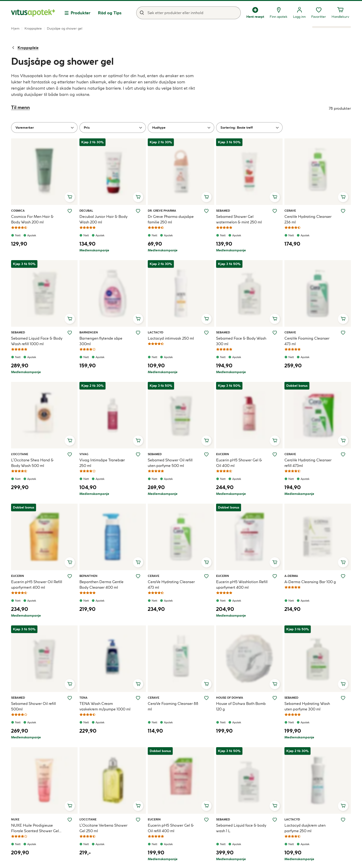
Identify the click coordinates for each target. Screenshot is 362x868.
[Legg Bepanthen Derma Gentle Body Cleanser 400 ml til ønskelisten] (138, 576)
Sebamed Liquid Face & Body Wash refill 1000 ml (37, 341)
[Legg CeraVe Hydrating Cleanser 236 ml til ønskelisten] (343, 211)
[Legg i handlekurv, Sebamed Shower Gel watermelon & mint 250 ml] (275, 197)
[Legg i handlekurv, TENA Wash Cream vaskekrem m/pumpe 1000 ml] (138, 684)
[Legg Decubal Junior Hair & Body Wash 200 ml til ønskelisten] (138, 211)
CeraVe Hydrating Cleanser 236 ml (308, 219)
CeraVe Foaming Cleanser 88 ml (173, 706)
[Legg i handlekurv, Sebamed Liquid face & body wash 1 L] (275, 806)
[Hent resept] (255, 13)
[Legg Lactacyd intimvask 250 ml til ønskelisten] (206, 333)
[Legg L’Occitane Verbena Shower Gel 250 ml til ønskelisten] (138, 820)
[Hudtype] (181, 128)
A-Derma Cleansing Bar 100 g (310, 582)
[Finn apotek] (279, 13)
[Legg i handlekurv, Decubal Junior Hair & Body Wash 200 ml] (138, 197)
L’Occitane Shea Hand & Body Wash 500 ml (32, 463)
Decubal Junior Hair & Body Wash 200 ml (103, 219)
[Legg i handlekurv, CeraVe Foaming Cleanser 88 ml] (206, 684)
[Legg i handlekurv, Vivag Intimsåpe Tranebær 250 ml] (138, 441)
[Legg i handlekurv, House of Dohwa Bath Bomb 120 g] (275, 684)
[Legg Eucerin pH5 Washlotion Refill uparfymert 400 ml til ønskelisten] (275, 576)
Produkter (81, 13)
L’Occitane (20, 454)
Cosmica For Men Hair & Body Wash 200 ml (32, 219)
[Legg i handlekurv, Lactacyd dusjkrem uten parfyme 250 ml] (343, 806)
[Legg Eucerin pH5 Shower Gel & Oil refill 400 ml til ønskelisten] (206, 820)
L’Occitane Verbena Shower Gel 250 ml (103, 828)
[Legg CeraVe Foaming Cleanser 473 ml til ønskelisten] (343, 333)
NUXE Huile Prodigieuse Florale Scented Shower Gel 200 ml (35, 828)
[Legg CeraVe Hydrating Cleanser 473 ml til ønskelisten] (206, 576)
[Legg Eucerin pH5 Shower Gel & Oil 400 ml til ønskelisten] (275, 454)
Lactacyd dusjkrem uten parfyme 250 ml (305, 828)
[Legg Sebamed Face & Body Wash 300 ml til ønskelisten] (275, 333)
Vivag (85, 454)
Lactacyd (155, 332)
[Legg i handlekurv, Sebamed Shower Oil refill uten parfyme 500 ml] (206, 441)
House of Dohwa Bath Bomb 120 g (241, 706)
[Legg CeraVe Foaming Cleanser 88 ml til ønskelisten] (206, 698)
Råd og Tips (110, 13)
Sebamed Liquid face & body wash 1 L (241, 828)
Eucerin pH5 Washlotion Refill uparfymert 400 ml (242, 585)
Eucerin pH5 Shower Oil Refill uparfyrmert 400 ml (37, 585)
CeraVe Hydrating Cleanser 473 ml (171, 585)
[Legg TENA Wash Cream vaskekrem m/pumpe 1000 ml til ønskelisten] (138, 698)
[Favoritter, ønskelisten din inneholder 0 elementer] (319, 13)
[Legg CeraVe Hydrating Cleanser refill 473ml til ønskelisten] (343, 454)
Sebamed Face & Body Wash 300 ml (241, 341)
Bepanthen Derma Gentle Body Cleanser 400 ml (101, 585)
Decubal (86, 210)
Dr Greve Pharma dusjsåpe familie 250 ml (171, 219)
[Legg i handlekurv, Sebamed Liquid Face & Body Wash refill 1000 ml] (70, 319)
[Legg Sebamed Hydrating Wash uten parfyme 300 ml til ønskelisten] (343, 698)
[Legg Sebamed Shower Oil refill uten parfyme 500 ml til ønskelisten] (206, 454)
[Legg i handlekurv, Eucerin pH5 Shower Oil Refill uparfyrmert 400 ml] (70, 562)
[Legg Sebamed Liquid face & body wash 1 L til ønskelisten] (275, 820)
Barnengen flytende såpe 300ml (101, 341)
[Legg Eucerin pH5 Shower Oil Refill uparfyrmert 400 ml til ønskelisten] (70, 576)
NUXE (16, 819)
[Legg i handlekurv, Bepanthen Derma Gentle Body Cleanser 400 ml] (138, 562)
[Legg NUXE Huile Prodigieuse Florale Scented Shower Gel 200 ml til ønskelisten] (70, 820)
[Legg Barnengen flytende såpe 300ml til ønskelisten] (138, 333)
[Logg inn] (299, 13)
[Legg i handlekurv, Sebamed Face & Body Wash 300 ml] (275, 319)
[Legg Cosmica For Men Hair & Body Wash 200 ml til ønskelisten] (70, 211)
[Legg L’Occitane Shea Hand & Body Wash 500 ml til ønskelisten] (70, 454)
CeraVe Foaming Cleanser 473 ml (307, 341)
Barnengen (89, 332)
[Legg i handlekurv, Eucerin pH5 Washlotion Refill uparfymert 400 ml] (275, 562)
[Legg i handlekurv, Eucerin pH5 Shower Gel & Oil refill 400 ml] (206, 806)
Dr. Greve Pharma (162, 210)
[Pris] (113, 128)
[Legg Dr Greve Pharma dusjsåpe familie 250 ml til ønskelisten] (206, 211)
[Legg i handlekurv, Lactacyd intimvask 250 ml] (206, 319)
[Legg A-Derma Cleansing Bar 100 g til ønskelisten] (343, 576)
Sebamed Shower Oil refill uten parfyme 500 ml (170, 463)
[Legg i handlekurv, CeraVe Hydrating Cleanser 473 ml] (206, 562)
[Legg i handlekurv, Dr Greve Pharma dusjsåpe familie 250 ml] (206, 197)
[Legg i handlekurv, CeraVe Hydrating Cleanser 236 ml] (343, 197)
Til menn (20, 107)
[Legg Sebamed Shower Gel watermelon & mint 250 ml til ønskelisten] (275, 211)
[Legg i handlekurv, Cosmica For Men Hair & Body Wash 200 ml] (70, 197)
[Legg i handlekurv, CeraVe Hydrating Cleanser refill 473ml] (343, 441)
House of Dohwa (230, 697)
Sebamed (223, 210)
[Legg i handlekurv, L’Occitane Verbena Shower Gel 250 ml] (138, 806)
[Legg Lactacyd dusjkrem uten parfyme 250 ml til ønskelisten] (343, 820)
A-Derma (291, 576)
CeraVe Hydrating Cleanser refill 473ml (308, 463)
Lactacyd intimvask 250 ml (171, 338)
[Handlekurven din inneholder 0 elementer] (340, 13)
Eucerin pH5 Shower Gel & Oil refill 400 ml (171, 828)
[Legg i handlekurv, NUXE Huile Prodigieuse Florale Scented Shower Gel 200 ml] (70, 806)
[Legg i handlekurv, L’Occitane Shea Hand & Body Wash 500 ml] (70, 441)
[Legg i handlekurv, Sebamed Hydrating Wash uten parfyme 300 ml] (343, 684)
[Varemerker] (44, 128)
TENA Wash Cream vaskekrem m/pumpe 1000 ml (105, 706)
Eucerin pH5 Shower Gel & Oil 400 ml (239, 463)
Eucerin (223, 454)
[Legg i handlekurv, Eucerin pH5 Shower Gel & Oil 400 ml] (275, 441)
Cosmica (18, 210)
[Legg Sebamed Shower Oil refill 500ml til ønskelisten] (70, 698)
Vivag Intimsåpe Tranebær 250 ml (102, 463)
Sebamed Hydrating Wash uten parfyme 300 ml (307, 706)
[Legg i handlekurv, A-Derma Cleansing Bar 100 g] (343, 562)
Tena (85, 697)
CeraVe (290, 210)
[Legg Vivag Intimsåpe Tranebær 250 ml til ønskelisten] (138, 454)
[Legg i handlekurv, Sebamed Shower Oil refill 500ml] (70, 684)
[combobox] (189, 13)
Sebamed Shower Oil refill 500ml (33, 706)
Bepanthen (88, 576)
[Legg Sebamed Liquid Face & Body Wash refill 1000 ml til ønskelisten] (70, 333)
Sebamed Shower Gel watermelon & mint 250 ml (239, 219)
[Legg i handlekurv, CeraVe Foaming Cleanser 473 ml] (343, 319)
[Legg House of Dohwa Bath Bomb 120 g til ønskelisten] (275, 698)
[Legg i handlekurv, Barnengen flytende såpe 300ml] (138, 319)
